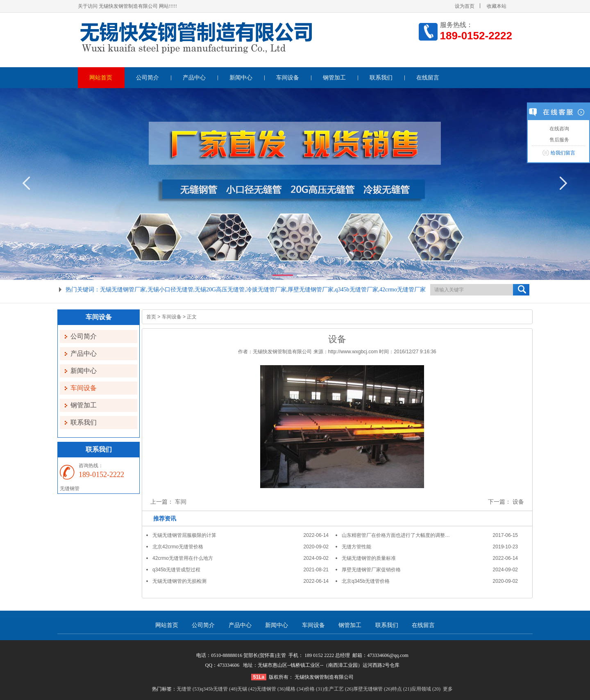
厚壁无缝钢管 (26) (373, 689)
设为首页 (465, 6)
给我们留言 (563, 153)
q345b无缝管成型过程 (176, 570)
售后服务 (558, 140)
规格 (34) (295, 689)
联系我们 (381, 78)
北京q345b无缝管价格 (366, 581)
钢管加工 (334, 78)
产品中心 (194, 78)
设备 (518, 502)
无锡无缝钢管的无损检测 (179, 581)
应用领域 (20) (426, 689)
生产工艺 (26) (339, 689)
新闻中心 (241, 78)
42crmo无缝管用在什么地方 (183, 558)
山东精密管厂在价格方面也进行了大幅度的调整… (396, 535)
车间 (181, 502)
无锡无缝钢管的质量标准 (369, 558)
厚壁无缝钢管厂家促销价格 (371, 570)
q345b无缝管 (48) (219, 689)
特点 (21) (402, 689)
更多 (448, 689)
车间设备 (288, 78)
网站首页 (101, 78)
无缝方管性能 (356, 547)
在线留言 (428, 78)
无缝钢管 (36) (271, 689)
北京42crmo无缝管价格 (178, 547)
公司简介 (147, 78)
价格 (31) (314, 689)
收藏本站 (497, 6)
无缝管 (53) (189, 689)
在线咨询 (558, 129)
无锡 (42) (247, 689)
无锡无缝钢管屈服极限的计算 (184, 535)
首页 (151, 317)
